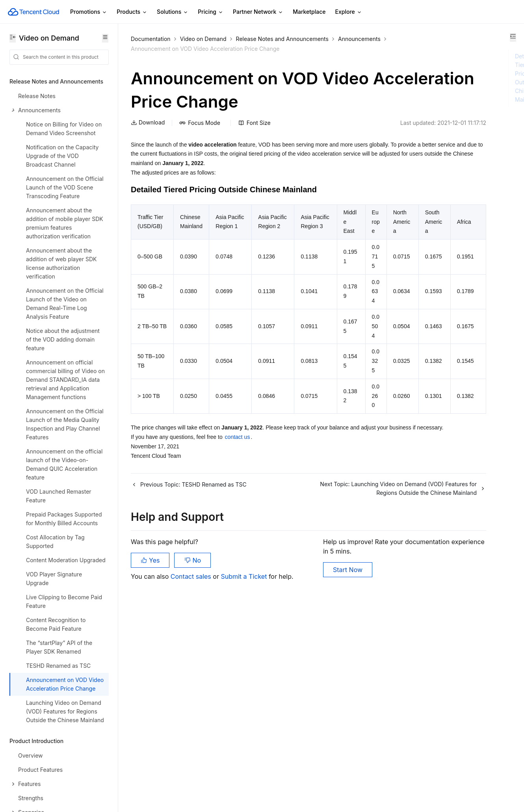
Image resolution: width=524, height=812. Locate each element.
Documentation (151, 39)
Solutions (173, 12)
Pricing (211, 12)
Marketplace (309, 12)
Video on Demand (203, 39)
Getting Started (30, 562)
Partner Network (258, 12)
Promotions (89, 12)
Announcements (152, 49)
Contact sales (192, 773)
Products (132, 12)
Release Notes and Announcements (282, 39)
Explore (349, 12)
